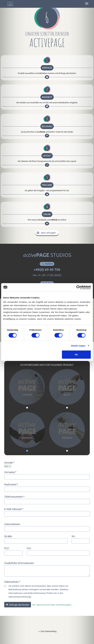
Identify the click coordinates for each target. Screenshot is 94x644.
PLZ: (7, 548)
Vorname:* (10, 472)
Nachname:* (11, 484)
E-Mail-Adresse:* (14, 509)
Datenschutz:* (12, 582)
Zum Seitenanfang (47, 631)
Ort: (29, 548)
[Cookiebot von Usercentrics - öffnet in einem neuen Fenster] (78, 287)
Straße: (8, 536)
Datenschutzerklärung (19, 597)
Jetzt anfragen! (46, 233)
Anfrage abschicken (17, 605)
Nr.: (74, 536)
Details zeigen (78, 346)
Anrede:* (9, 463)
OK (76, 355)
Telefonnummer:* (14, 497)
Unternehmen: (12, 524)
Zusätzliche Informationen (19, 563)
